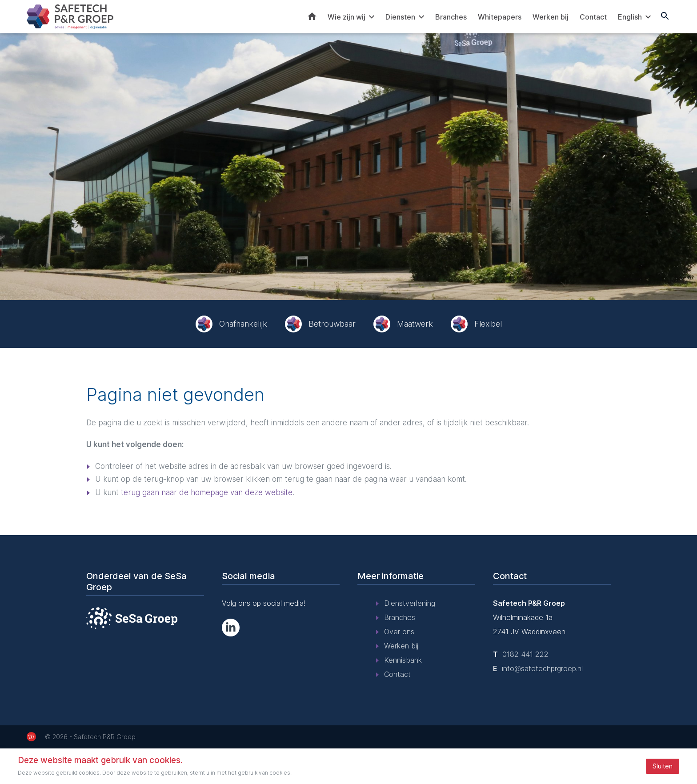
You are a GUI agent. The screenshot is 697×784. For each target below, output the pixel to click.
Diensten (400, 17)
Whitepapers (500, 17)
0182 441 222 (525, 654)
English (630, 17)
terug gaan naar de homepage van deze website (207, 492)
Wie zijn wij (346, 17)
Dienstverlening (410, 603)
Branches (451, 17)
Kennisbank (403, 660)
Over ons (399, 632)
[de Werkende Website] (31, 737)
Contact (593, 17)
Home (312, 16)
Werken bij (551, 17)
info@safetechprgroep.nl (542, 668)
